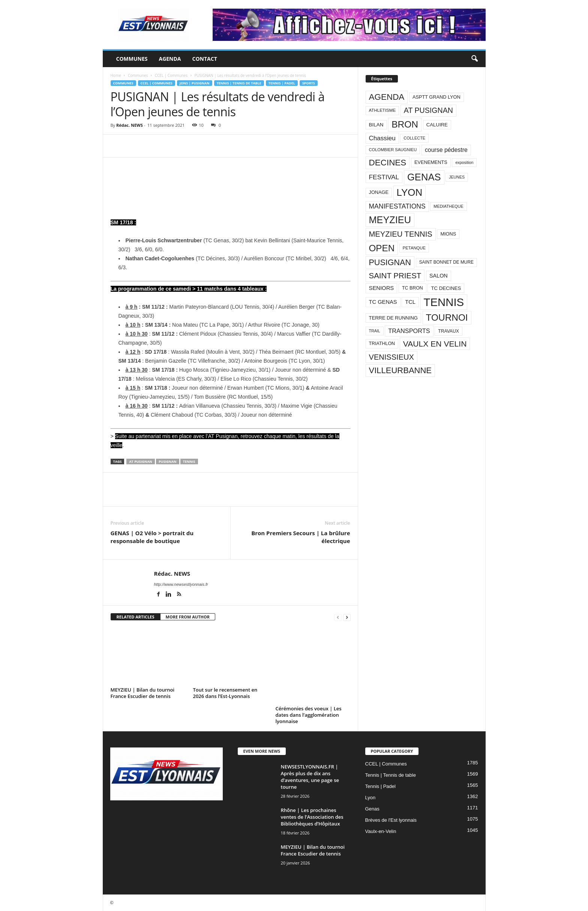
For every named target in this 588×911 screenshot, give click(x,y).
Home (116, 75)
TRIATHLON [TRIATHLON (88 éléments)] (382, 344)
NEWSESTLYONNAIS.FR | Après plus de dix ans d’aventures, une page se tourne (310, 777)
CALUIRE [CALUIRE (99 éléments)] (437, 125)
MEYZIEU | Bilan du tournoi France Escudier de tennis (143, 693)
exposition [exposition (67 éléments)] (464, 162)
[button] (474, 59)
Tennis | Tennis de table (239, 83)
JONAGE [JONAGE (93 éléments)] (379, 192)
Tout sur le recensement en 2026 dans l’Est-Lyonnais (225, 693)
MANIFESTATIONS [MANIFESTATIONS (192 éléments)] (397, 206)
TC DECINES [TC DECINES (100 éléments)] (446, 288)
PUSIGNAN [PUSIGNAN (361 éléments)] (390, 262)
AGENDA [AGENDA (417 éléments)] (387, 97)
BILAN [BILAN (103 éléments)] (376, 125)
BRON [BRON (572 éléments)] (405, 124)
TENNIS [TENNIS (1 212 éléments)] (444, 302)
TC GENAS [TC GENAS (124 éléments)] (383, 302)
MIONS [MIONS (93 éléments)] (448, 234)
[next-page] (347, 617)
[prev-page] (338, 617)
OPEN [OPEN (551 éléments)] (382, 248)
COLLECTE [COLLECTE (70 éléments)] (414, 138)
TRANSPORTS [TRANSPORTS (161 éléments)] (409, 331)
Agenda (170, 59)
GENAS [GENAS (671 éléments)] (424, 177)
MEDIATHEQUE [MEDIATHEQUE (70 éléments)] (448, 206)
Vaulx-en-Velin (381, 831)
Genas (372, 809)
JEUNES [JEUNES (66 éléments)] (457, 177)
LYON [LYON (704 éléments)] (410, 192)
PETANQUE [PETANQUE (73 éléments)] (414, 248)
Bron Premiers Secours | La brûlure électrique (301, 537)
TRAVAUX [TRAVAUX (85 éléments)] (448, 331)
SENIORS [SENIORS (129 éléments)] (382, 288)
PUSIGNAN (168, 462)
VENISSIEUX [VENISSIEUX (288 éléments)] (391, 357)
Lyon (370, 798)
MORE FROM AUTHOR (188, 617)
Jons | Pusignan (195, 83)
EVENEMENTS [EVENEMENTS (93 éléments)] (431, 162)
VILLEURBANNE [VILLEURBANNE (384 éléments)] (400, 370)
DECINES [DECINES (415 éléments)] (388, 163)
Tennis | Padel (282, 83)
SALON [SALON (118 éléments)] (439, 276)
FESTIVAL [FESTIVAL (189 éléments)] (384, 177)
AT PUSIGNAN (141, 462)
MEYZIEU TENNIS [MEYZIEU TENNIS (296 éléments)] (401, 234)
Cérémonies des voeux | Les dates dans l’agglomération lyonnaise (309, 715)
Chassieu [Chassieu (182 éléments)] (382, 138)
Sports (309, 83)
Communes (132, 59)
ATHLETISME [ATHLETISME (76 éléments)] (382, 110)
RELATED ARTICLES (136, 617)
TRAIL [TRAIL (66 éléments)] (375, 331)
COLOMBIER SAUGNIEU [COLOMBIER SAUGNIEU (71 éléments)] (393, 150)
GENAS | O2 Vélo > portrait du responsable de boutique (152, 537)
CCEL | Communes (171, 75)
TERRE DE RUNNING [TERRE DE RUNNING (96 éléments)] (393, 318)
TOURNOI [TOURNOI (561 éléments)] (447, 317)
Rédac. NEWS (130, 125)
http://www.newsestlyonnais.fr (181, 584)
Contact (205, 59)
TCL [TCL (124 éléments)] (410, 302)
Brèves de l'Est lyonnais (391, 820)
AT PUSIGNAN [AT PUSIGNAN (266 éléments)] (428, 110)
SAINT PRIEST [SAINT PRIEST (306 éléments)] (395, 275)
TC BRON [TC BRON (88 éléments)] (412, 288)
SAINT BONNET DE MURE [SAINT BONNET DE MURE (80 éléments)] (446, 262)
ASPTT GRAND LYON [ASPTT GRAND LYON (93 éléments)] (436, 97)
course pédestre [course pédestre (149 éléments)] (446, 150)
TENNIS (189, 462)
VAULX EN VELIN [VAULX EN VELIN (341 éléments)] (435, 344)
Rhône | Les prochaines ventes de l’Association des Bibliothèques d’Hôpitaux (312, 817)
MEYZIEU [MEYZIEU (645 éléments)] (390, 220)
